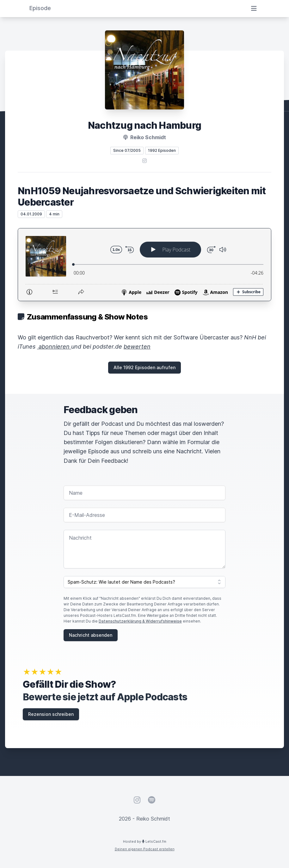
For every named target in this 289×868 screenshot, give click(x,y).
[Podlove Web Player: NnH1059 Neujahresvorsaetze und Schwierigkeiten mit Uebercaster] (144, 265)
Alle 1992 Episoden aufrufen (144, 367)
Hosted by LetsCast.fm (145, 841)
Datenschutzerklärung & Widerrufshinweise (140, 621)
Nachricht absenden (91, 635)
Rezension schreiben (51, 714)
